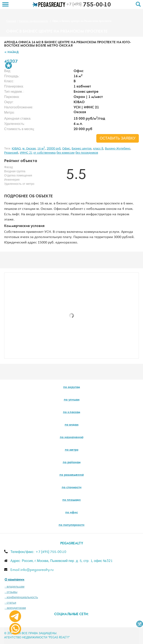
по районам (72, 463)
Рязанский (11, 153)
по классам (71, 412)
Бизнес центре (82, 149)
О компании (14, 580)
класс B (98, 149)
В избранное (9, 66)
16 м (41, 149)
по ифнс (71, 513)
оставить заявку (118, 138)
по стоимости (72, 488)
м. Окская (29, 149)
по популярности (71, 525)
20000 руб (54, 149)
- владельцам (14, 587)
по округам (71, 387)
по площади (71, 500)
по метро (72, 450)
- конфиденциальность (21, 597)
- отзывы (11, 592)
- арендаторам (15, 608)
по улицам (72, 400)
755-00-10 (88, 5)
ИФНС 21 (26, 153)
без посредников (87, 153)
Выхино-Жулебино (117, 149)
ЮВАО (16, 149)
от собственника (45, 153)
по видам (71, 425)
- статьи (10, 603)
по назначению (72, 437)
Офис (66, 149)
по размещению (72, 475)
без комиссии (66, 153)
